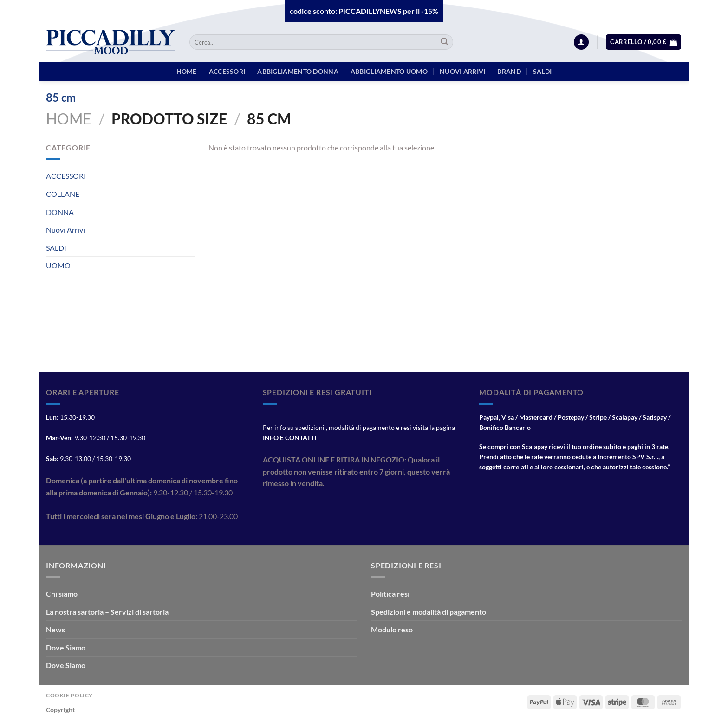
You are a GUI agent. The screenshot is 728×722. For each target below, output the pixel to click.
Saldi (542, 71)
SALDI (56, 248)
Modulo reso (392, 629)
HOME (187, 71)
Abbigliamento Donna (298, 71)
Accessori (227, 71)
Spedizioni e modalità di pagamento (429, 612)
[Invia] (444, 42)
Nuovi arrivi (462, 71)
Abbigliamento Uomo (389, 71)
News (55, 629)
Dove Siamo (66, 647)
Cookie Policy (69, 695)
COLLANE (63, 194)
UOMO (58, 265)
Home (69, 119)
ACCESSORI (66, 176)
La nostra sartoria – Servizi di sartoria (107, 612)
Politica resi (390, 594)
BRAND (509, 71)
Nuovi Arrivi (65, 230)
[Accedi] (581, 42)
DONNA (60, 212)
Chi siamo (62, 594)
